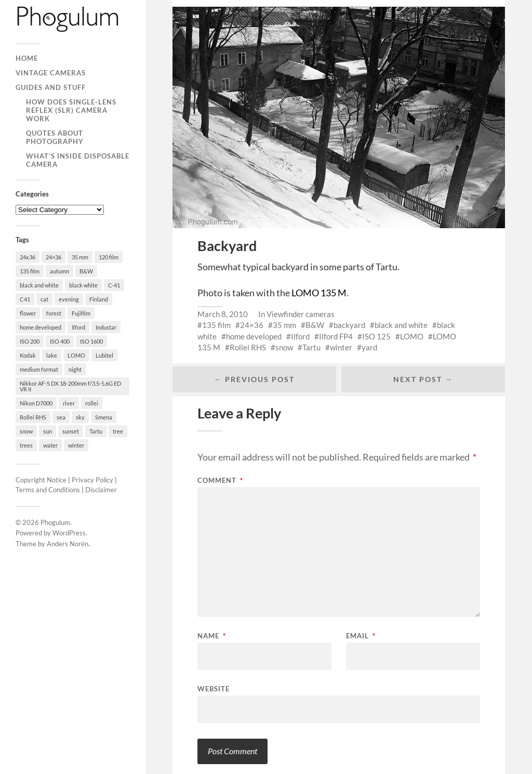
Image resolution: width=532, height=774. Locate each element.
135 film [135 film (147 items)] (30, 271)
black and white (401, 325)
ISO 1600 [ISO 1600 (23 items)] (91, 341)
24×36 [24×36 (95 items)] (54, 257)
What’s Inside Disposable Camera (78, 160)
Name (212, 636)
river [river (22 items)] (69, 403)
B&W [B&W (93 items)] (86, 271)
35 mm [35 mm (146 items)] (80, 257)
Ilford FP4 (336, 336)
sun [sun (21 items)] (48, 431)
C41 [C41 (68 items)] (25, 299)
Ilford (300, 336)
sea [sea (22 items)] (61, 417)
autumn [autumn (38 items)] (59, 271)
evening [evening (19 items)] (69, 299)
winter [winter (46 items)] (76, 445)
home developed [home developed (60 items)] (41, 327)
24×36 (252, 325)
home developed (254, 336)
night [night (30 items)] (75, 369)
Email (361, 636)
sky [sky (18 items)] (80, 417)
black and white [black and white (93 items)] (39, 285)
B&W (315, 325)
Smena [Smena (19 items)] (104, 417)
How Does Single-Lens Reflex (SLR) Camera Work (71, 110)
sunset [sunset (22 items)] (71, 431)
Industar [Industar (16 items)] (106, 327)
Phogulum (55, 522)
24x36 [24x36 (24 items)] (28, 257)
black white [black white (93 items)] (83, 285)
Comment (220, 481)
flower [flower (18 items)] (28, 313)
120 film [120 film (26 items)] (109, 257)
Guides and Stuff (51, 87)
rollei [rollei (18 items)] (92, 403)
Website (214, 688)
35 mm (284, 325)
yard (369, 347)
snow (284, 347)
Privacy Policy (92, 480)
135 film (216, 325)
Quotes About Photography (55, 137)
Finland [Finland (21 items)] (99, 299)
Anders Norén (68, 544)
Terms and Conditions (48, 490)
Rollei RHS (248, 347)
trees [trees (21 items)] (26, 445)
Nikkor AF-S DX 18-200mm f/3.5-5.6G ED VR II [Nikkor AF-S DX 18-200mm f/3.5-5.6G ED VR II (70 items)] (70, 386)
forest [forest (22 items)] (54, 313)
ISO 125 (376, 336)
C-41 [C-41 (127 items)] (114, 285)
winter (341, 347)
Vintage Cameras (51, 73)
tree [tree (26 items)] (118, 431)
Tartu (311, 347)
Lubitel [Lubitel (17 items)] (104, 355)
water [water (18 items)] (50, 445)
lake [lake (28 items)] (52, 355)
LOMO (412, 336)
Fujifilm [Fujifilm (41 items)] (81, 313)
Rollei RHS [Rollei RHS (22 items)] (33, 417)
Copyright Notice (41, 480)
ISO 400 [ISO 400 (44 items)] (60, 341)
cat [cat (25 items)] (44, 299)
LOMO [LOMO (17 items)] (76, 355)
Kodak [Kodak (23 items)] (28, 355)
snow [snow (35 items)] (26, 431)
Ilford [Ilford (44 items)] (78, 327)
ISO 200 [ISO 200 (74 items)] (30, 341)
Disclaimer (101, 490)
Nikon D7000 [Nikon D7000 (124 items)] (36, 403)
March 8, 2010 (223, 314)
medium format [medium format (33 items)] (39, 369)
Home (27, 58)
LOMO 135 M (319, 293)
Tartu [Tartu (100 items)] (96, 431)
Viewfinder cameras (301, 314)
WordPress (69, 533)
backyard (349, 325)
